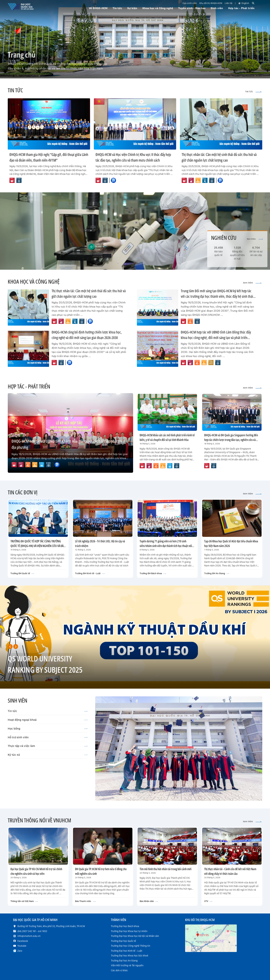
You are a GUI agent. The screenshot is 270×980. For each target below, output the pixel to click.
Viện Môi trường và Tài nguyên (127, 965)
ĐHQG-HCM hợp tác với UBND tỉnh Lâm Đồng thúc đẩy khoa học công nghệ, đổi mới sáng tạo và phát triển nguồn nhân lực (216, 338)
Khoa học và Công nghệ (158, 8)
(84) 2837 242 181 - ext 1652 (32, 931)
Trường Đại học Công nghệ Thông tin (131, 946)
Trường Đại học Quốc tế (123, 941)
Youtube (22, 946)
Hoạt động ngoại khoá (48, 720)
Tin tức (48, 711)
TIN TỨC (253, 92)
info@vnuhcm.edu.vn (29, 936)
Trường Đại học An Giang (124, 961)
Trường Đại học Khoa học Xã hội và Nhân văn (135, 936)
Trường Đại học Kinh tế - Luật (127, 951)
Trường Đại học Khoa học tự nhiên (129, 931)
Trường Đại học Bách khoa (125, 926)
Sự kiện (132, 8)
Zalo (20, 951)
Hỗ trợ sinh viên (48, 737)
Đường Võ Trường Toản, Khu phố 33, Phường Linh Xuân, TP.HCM (51, 926)
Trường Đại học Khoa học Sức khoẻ (130, 956)
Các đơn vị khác (119, 970)
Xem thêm (255, 239)
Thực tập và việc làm (48, 746)
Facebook (23, 941)
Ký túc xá (48, 755)
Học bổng (48, 729)
